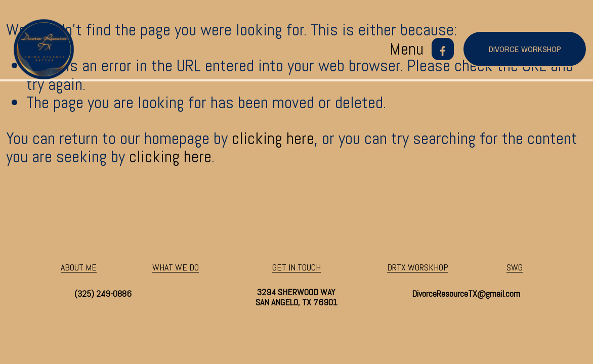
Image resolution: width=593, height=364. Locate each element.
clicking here (273, 138)
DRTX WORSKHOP (418, 267)
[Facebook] (443, 49)
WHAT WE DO (176, 267)
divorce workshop (525, 49)
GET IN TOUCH (296, 267)
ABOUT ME (79, 267)
